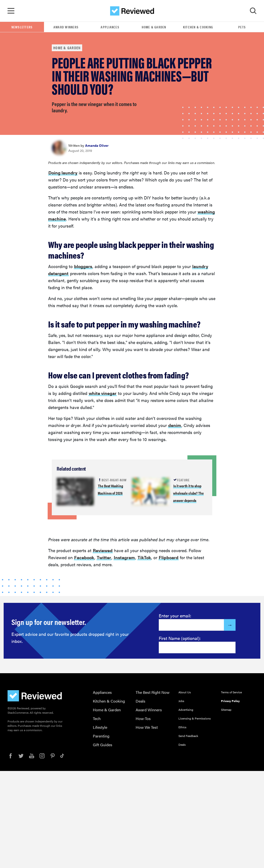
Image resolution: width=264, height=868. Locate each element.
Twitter (104, 557)
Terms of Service (231, 692)
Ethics (182, 727)
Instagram (124, 557)
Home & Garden (154, 27)
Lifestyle (100, 727)
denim (175, 425)
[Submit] (230, 625)
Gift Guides (103, 745)
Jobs (181, 701)
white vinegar (103, 393)
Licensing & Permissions (195, 718)
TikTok (144, 557)
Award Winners (66, 27)
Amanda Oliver (97, 145)
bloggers (83, 266)
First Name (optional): (180, 638)
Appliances (110, 27)
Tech (97, 718)
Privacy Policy (230, 701)
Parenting (101, 736)
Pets (242, 27)
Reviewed (103, 550)
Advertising (186, 710)
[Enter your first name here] (197, 647)
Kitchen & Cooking (198, 27)
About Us (185, 692)
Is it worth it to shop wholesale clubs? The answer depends (188, 493)
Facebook (84, 557)
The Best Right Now (153, 692)
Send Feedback (188, 736)
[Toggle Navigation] (11, 11)
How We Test (147, 727)
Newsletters (22, 27)
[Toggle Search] (253, 11)
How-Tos (143, 718)
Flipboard (169, 557)
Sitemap (226, 710)
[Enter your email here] (191, 625)
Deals (141, 701)
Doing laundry (63, 173)
